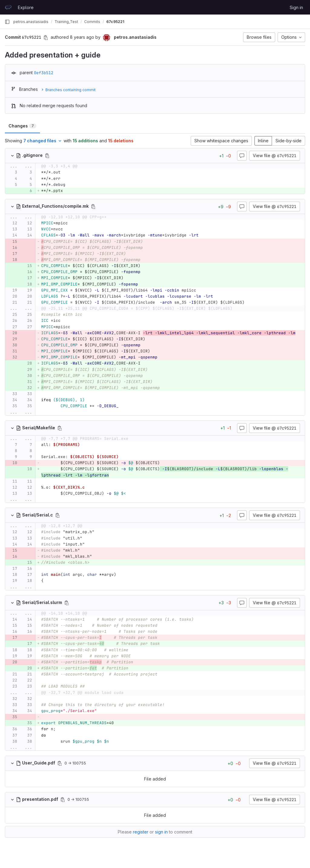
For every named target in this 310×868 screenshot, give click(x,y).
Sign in (296, 7)
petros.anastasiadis (31, 22)
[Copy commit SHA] (46, 38)
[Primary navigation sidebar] (7, 22)
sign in (161, 832)
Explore (26, 7)
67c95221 (115, 22)
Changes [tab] (22, 126)
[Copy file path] (47, 156)
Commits (92, 22)
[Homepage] (8, 7)
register (141, 832)
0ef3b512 (44, 73)
